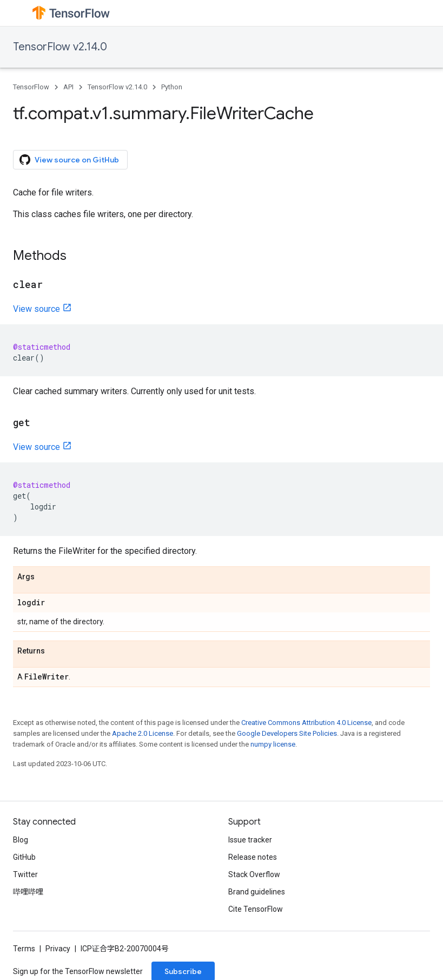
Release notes (253, 857)
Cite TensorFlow (256, 909)
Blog (21, 840)
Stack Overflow (254, 874)
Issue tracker (250, 840)
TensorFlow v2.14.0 (60, 47)
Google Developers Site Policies (287, 733)
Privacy (58, 949)
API (68, 87)
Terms (24, 949)
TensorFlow (31, 87)
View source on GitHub (69, 160)
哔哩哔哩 (28, 892)
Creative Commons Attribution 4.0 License (306, 723)
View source (37, 309)
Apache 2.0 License (143, 733)
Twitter (25, 874)
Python (172, 87)
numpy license (273, 744)
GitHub (24, 857)
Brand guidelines (257, 892)
